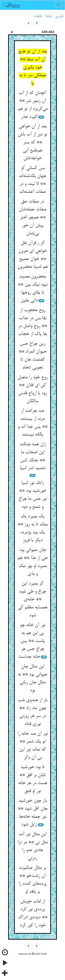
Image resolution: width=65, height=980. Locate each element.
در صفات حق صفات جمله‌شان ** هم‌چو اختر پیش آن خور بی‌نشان (33, 218)
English (38, 16)
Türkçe (48, 16)
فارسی (59, 16)
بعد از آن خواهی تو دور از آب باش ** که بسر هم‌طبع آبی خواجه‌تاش (32, 142)
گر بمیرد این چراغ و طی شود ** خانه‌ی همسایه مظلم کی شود (32, 600)
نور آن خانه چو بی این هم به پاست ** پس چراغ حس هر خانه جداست (32, 641)
